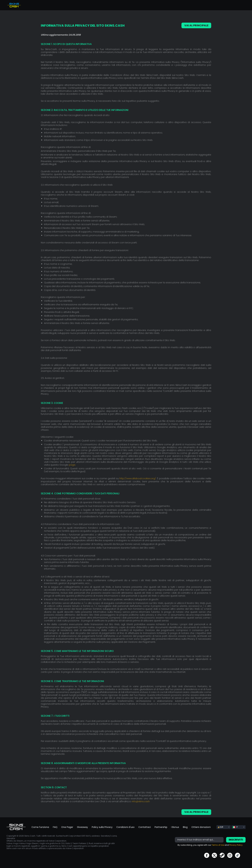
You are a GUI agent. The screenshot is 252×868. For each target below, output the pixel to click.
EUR (220, 827)
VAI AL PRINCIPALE (196, 25)
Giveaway (82, 827)
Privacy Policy (236, 845)
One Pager (67, 827)
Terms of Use (218, 845)
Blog (185, 827)
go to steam (222, 855)
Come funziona (40, 827)
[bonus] (199, 840)
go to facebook (207, 855)
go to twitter (214, 855)
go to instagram (230, 855)
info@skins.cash (141, 801)
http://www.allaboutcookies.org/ (138, 478)
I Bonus (175, 827)
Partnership (161, 827)
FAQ (55, 827)
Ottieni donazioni (201, 827)
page (72, 465)
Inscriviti (236, 840)
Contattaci (145, 827)
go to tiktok (238, 855)
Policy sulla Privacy (102, 827)
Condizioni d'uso (125, 827)
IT (235, 827)
